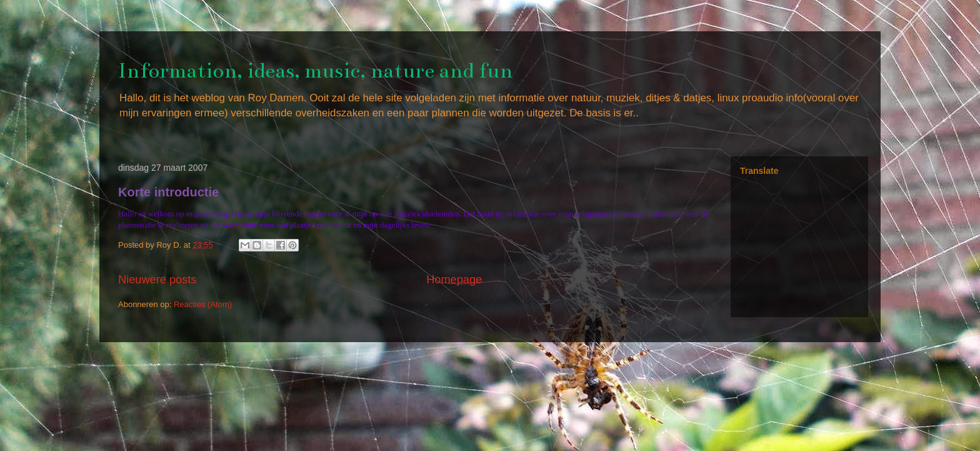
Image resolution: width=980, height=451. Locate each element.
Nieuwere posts (157, 280)
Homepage (454, 280)
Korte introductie (168, 192)
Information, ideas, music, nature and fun (315, 71)
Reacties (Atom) (203, 304)
